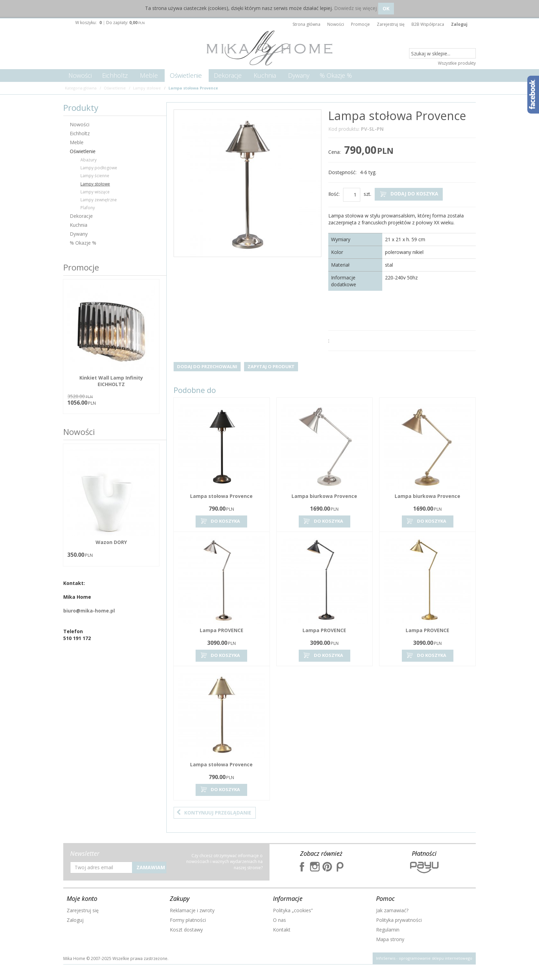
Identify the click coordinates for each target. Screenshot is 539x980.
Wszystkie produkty (457, 63)
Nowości (80, 75)
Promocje (81, 267)
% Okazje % (336, 75)
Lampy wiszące (95, 192)
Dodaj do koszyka (409, 194)
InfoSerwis (386, 958)
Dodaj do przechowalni (207, 366)
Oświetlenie (186, 75)
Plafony (88, 208)
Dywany (299, 75)
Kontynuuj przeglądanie (214, 813)
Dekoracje (228, 75)
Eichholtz (115, 75)
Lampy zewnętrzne (99, 200)
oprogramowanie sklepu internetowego (436, 958)
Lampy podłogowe (99, 168)
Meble (149, 75)
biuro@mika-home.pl (89, 611)
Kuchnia (265, 75)
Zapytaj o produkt (271, 366)
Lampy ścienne (95, 176)
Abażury (89, 160)
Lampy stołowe (95, 184)
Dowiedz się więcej (355, 8)
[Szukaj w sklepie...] (442, 54)
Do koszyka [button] (220, 521)
